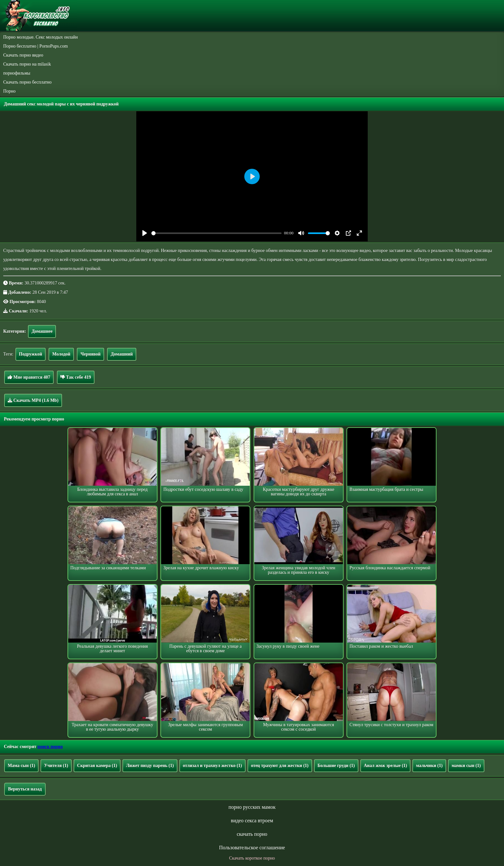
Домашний (122, 354)
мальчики (429, 766)
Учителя (56, 766)
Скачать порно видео (23, 55)
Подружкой (31, 354)
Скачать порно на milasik (27, 64)
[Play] (145, 233)
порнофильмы (17, 73)
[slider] (216, 233)
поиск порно (50, 747)
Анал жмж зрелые (385, 766)
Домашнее (42, 331)
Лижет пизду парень (150, 766)
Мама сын (21, 766)
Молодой (61, 354)
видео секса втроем (252, 821)
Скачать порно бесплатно (27, 82)
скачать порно (252, 834)
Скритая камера (97, 766)
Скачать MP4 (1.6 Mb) (33, 400)
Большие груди (336, 766)
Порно (9, 91)
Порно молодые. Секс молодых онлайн (40, 37)
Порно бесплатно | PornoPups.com (36, 46)
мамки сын (466, 766)
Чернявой (90, 354)
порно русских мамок (252, 807)
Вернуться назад (25, 789)
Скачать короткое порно (252, 858)
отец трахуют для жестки (280, 766)
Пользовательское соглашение (252, 848)
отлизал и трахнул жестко (212, 766)
